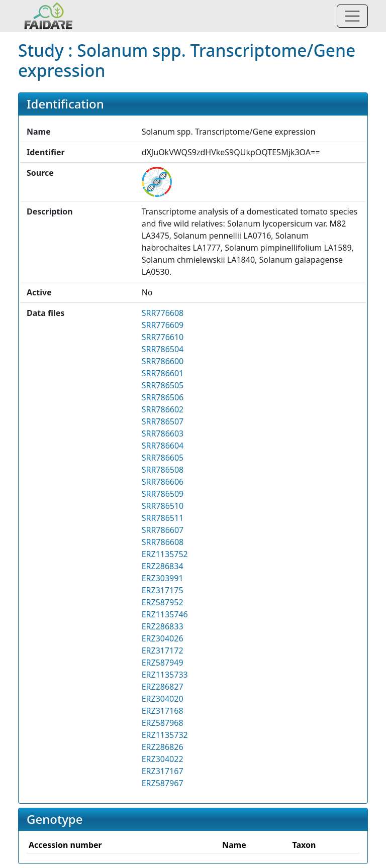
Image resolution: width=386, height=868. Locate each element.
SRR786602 (163, 409)
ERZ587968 (163, 723)
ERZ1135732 (165, 735)
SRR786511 (163, 518)
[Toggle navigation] (352, 16)
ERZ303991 (163, 578)
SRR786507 (163, 421)
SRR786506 (163, 397)
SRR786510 (163, 506)
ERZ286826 (163, 747)
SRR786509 (163, 494)
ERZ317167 (163, 771)
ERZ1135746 (165, 614)
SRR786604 (163, 446)
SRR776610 (163, 337)
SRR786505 (163, 385)
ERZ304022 (163, 759)
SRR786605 (163, 458)
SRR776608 (163, 313)
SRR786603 (163, 433)
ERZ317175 (163, 590)
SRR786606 (163, 482)
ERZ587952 (163, 602)
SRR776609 (163, 325)
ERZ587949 (163, 663)
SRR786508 (163, 470)
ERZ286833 (163, 626)
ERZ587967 (163, 783)
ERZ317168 (163, 711)
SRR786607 (163, 530)
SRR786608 (163, 542)
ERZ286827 (163, 687)
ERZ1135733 (165, 675)
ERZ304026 (163, 638)
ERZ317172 (163, 650)
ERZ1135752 (165, 554)
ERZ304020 (163, 699)
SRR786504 (163, 349)
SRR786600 (163, 361)
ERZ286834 (163, 566)
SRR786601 (163, 373)
